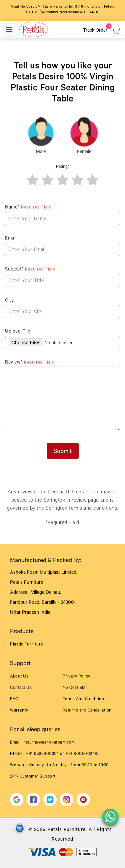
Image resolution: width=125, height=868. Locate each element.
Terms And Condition (83, 700)
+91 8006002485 (82, 754)
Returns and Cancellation (87, 711)
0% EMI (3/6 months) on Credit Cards (63, 13)
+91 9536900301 (42, 754)
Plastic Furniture (26, 645)
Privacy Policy (76, 677)
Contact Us (21, 688)
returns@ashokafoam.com (49, 743)
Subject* (30, 270)
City (9, 301)
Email (11, 239)
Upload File (18, 332)
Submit (63, 452)
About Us (19, 677)
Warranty (19, 711)
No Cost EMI (75, 688)
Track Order (95, 31)
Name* (28, 208)
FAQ (14, 700)
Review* (30, 363)
